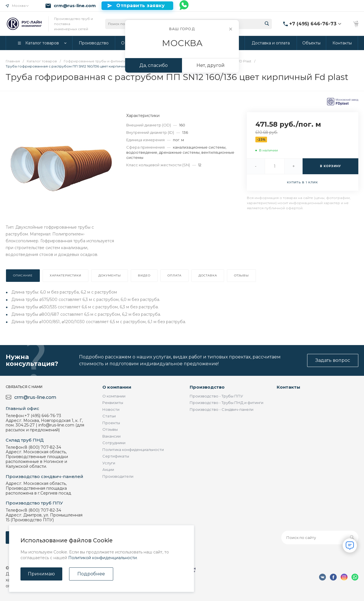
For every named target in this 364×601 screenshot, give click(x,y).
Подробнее (91, 574)
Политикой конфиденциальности (103, 558)
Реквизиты (113, 403)
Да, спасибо (154, 65)
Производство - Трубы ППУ (216, 396)
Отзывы (110, 429)
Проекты (111, 423)
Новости (111, 409)
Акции (108, 469)
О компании (117, 387)
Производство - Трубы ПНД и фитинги (227, 403)
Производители (118, 476)
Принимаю (41, 574)
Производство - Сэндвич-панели (222, 409)
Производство (207, 387)
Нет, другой (211, 65)
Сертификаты (116, 456)
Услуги (109, 463)
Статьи (109, 416)
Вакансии (111, 436)
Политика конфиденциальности (133, 450)
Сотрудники (114, 443)
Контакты (288, 387)
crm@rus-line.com (75, 6)
